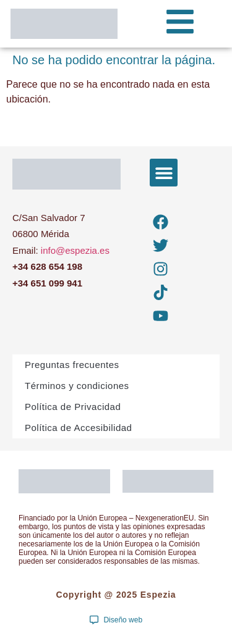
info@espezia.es (75, 250)
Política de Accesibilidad (78, 428)
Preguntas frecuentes (72, 365)
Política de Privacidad (73, 407)
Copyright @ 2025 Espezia (116, 595)
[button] (164, 173)
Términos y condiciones (77, 386)
